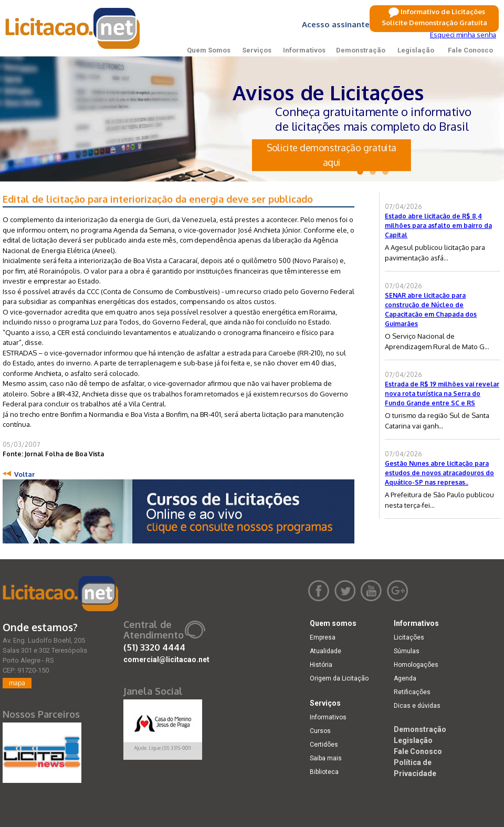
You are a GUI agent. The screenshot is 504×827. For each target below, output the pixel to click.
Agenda (405, 678)
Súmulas (407, 651)
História (321, 665)
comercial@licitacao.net (166, 659)
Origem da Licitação (339, 678)
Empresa (323, 637)
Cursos (320, 731)
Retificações (412, 692)
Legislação (416, 50)
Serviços (257, 50)
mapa (17, 683)
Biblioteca (324, 772)
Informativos (304, 50)
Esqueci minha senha (463, 35)
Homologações (416, 665)
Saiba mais (326, 758)
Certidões (324, 745)
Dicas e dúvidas (417, 706)
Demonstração (361, 50)
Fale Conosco (470, 50)
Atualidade (325, 651)
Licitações (409, 637)
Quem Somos (209, 50)
